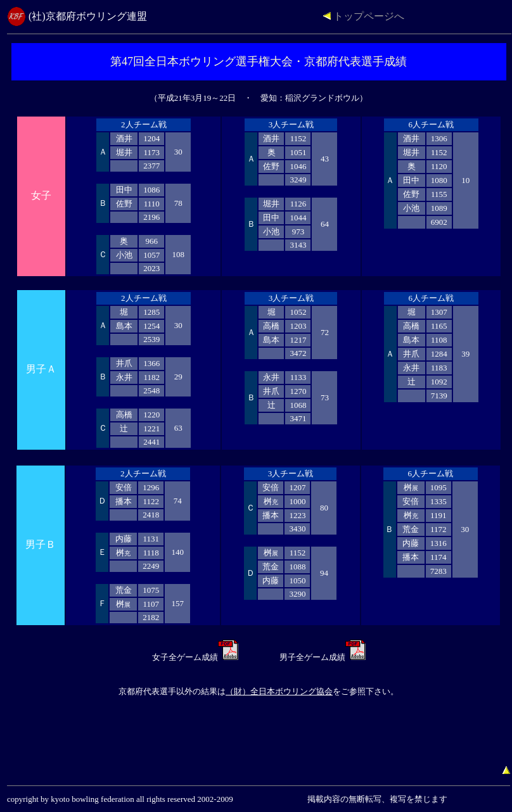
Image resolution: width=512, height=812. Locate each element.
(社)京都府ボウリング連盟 (88, 16)
